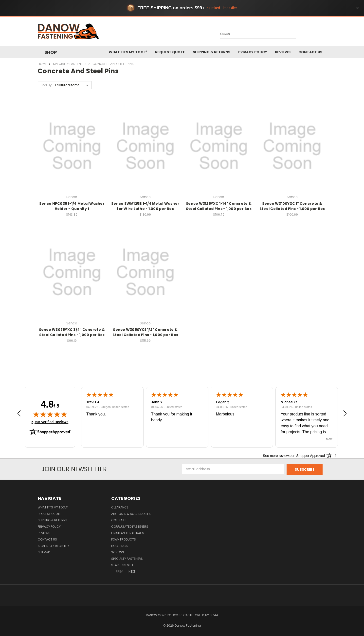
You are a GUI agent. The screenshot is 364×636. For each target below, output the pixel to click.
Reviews (283, 52)
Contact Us (310, 52)
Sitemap (44, 552)
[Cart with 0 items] (324, 33)
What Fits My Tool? (128, 52)
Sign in (43, 545)
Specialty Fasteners (127, 558)
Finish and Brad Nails (128, 533)
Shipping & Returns (212, 52)
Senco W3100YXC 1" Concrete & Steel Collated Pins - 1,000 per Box (292, 206)
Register (62, 545)
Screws (118, 552)
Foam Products (124, 539)
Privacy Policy (253, 52)
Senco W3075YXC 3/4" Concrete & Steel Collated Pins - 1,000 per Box (72, 332)
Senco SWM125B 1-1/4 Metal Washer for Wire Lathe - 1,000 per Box (145, 206)
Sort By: (46, 85)
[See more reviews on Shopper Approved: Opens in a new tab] (294, 455)
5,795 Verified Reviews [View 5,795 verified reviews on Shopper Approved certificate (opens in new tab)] (50, 422)
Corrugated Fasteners (130, 526)
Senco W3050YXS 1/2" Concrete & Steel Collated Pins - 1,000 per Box (145, 332)
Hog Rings (119, 545)
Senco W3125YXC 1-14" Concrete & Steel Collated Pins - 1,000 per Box (219, 206)
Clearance (120, 507)
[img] (50, 414)
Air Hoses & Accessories (131, 513)
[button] (19, 414)
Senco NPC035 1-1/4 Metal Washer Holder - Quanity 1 (72, 206)
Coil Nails (119, 520)
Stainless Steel (123, 565)
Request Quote (170, 52)
